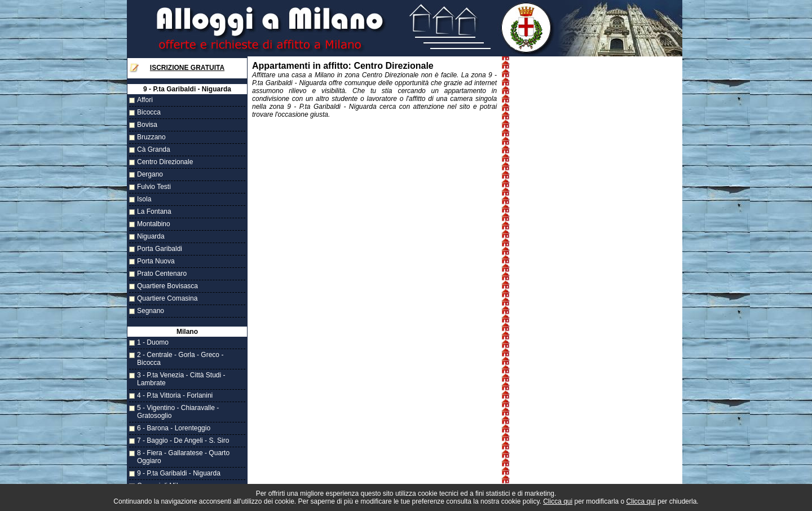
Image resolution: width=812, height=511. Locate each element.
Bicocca (149, 112)
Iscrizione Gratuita (187, 68)
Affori (145, 100)
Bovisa (147, 125)
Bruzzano (151, 137)
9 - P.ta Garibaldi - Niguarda (179, 473)
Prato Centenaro (162, 274)
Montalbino (154, 224)
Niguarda (151, 236)
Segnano (151, 311)
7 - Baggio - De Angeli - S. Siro (183, 440)
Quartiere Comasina (167, 298)
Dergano (150, 174)
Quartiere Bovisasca (167, 286)
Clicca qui (558, 501)
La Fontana (154, 212)
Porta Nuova (156, 261)
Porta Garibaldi (160, 249)
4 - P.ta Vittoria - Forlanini (175, 395)
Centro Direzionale (165, 162)
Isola (144, 199)
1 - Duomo (153, 342)
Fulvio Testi (154, 187)
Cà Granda (154, 149)
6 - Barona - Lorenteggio (174, 428)
